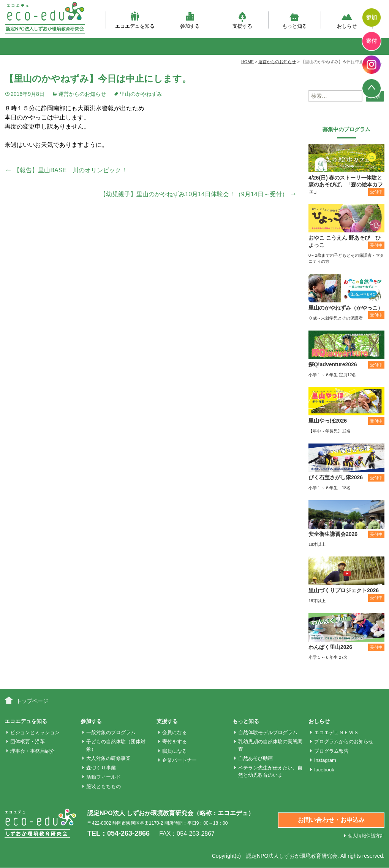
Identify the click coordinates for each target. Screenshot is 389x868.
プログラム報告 (331, 751)
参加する (190, 20)
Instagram (325, 760)
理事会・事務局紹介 (32, 751)
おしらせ (347, 20)
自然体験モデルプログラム (268, 732)
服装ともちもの (104, 786)
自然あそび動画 (255, 758)
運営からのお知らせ (82, 94)
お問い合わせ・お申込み (331, 820)
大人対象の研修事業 (108, 758)
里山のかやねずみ (141, 94)
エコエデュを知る (135, 20)
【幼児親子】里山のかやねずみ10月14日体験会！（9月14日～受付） (198, 194)
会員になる (175, 732)
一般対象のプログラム (111, 732)
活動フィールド (104, 777)
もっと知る (295, 20)
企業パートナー (179, 760)
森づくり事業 (101, 768)
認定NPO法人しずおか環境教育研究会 (292, 856)
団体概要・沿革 (28, 742)
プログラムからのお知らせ (344, 742)
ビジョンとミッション (35, 732)
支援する (242, 20)
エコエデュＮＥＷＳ (336, 732)
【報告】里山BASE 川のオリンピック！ (66, 170)
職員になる (175, 751)
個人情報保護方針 (366, 836)
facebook (324, 770)
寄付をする (175, 742)
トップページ (32, 701)
